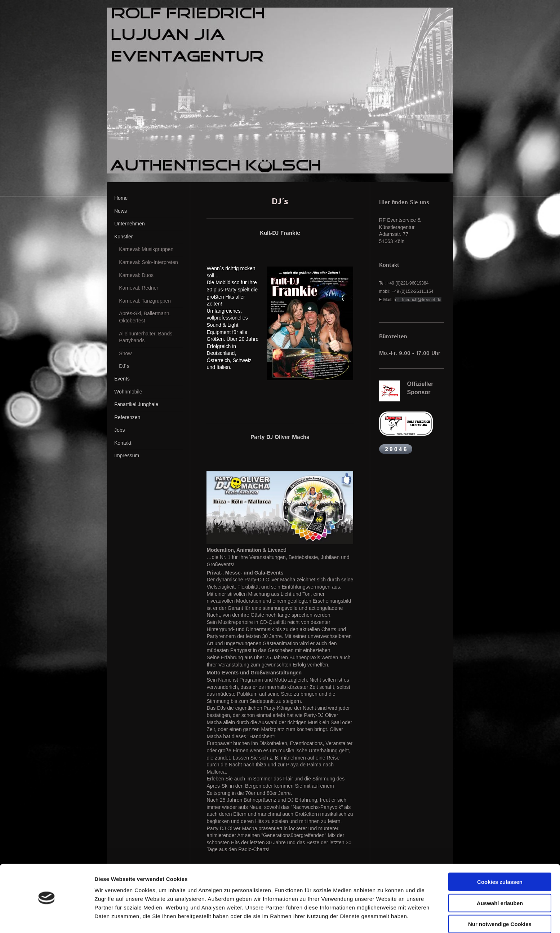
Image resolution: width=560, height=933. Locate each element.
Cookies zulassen (500, 861)
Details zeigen (383, 919)
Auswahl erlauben (500, 882)
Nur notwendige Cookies (500, 903)
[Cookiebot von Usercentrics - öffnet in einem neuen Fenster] (47, 919)
